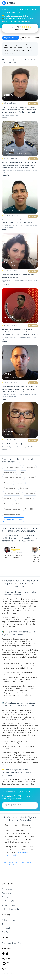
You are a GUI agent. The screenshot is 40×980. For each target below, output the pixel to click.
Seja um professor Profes (13, 943)
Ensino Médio (30, 467)
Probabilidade (30, 509)
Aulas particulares (9, 920)
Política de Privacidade (11, 909)
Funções (31, 478)
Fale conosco (8, 974)
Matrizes (7, 504)
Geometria (8, 483)
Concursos (24, 488)
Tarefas (5, 924)
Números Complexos (12, 509)
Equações (8, 499)
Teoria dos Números (12, 493)
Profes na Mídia (9, 901)
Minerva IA (6, 928)
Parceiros (6, 897)
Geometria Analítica (24, 499)
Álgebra (20, 483)
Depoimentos (8, 893)
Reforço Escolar (10, 473)
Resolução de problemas (13, 478)
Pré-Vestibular (30, 493)
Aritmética (20, 504)
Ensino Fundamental (12, 467)
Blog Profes (7, 932)
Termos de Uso (8, 905)
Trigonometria (9, 488)
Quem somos (8, 889)
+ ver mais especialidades (14, 520)
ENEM (23, 473)
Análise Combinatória (12, 514)
